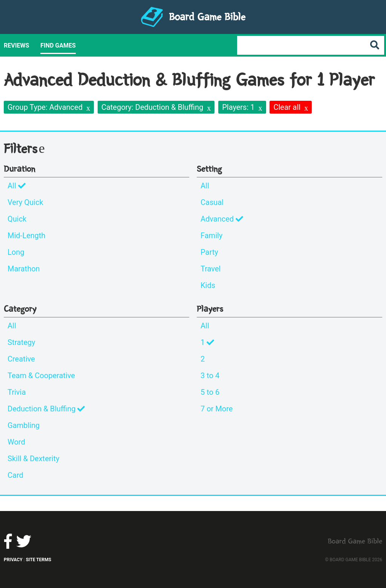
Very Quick (25, 202)
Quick (17, 219)
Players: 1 (238, 107)
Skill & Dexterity (33, 459)
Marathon (24, 269)
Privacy (13, 560)
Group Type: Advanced (45, 107)
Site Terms (38, 560)
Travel (211, 269)
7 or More (217, 409)
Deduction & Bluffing (46, 409)
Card (15, 475)
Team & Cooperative (41, 376)
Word (16, 442)
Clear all (287, 107)
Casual (212, 202)
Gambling (24, 425)
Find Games (58, 45)
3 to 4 (210, 376)
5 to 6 (210, 392)
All (17, 186)
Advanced (222, 219)
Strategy (21, 342)
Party (209, 252)
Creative (21, 359)
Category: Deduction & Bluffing (152, 107)
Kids (208, 285)
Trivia (17, 392)
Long (16, 252)
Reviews (16, 45)
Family (211, 236)
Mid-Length (26, 236)
